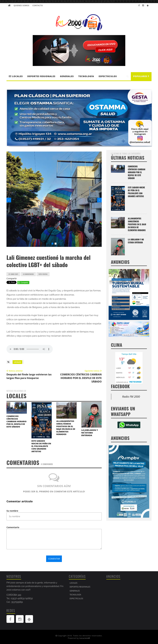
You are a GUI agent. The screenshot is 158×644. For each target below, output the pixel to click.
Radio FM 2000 (131, 397)
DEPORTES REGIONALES (41, 76)
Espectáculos (108, 76)
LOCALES (16, 76)
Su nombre (12, 511)
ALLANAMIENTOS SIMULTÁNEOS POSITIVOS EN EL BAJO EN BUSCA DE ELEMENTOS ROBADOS (66, 428)
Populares (141, 76)
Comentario (13, 527)
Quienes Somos (21, 5)
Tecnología (86, 76)
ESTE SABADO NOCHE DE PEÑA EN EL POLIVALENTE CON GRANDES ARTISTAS (41, 446)
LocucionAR (85, 638)
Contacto (38, 5)
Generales (67, 76)
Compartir (12, 278)
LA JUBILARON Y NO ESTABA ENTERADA (90, 433)
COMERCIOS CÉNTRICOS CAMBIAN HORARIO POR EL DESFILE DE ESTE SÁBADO (17, 421)
